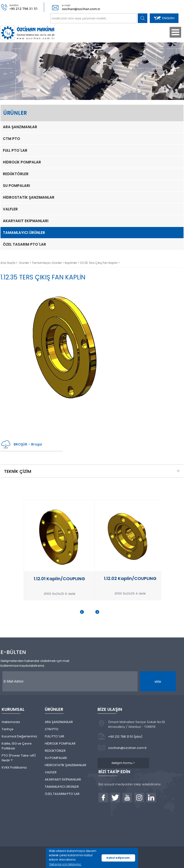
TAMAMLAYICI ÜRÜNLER (24, 233)
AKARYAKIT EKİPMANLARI (26, 221)
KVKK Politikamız (14, 767)
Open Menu (175, 32)
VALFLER (10, 209)
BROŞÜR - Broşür (21, 444)
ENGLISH (164, 18)
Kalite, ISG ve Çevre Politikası (17, 746)
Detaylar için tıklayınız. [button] (65, 864)
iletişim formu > (123, 763)
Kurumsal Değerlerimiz (19, 736)
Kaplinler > (72, 263)
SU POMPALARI (16, 186)
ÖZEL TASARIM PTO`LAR (24, 244)
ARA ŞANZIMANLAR (20, 127)
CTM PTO (11, 139)
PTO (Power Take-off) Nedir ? (19, 758)
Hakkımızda (11, 722)
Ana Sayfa (8, 263)
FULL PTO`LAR (15, 150)
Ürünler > (25, 263)
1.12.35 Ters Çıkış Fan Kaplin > (100, 263)
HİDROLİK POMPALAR (22, 162)
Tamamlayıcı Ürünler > (48, 263)
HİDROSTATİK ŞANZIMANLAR (29, 197)
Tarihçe (8, 729)
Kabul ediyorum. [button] (118, 858)
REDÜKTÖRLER (16, 174)
